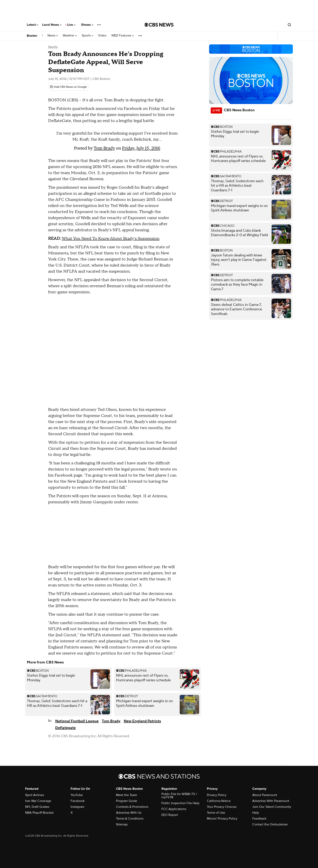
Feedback (259, 819)
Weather (70, 36)
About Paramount (265, 795)
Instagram (77, 807)
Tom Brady (104, 148)
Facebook (78, 801)
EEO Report (170, 815)
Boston (32, 36)
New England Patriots (142, 721)
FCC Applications (174, 809)
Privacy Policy (217, 795)
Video (102, 36)
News (53, 36)
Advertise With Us (129, 813)
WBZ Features (122, 36)
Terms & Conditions (130, 819)
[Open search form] (289, 25)
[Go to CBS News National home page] (159, 25)
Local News (52, 25)
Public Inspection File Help (180, 803)
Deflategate (65, 728)
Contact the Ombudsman (270, 824)
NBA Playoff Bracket (39, 813)
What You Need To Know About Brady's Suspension (111, 239)
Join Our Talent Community (272, 807)
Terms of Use (216, 813)
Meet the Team (127, 795)
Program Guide (127, 801)
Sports (87, 36)
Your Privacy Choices (222, 807)
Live (71, 25)
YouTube (77, 795)
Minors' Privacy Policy (222, 819)
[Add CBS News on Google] (68, 87)
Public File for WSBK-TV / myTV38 (179, 796)
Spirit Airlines (35, 795)
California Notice (219, 801)
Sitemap (122, 824)
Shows (87, 25)
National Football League (77, 721)
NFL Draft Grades (37, 807)
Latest (32, 25)
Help (256, 813)
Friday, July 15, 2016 (141, 148)
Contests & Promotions (132, 807)
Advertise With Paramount (271, 801)
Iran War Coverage (38, 801)
